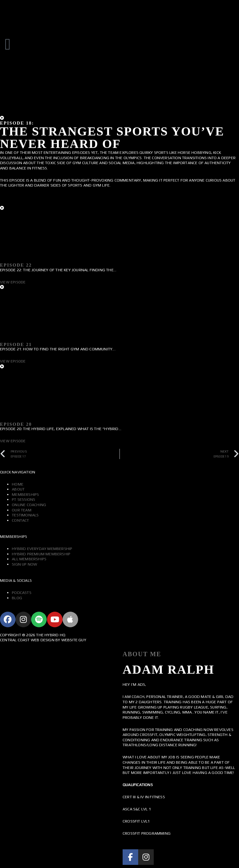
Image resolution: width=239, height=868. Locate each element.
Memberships (25, 494)
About (18, 489)
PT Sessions (23, 499)
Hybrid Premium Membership (41, 554)
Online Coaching (29, 505)
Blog (17, 598)
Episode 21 (16, 344)
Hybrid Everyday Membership (42, 549)
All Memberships (29, 559)
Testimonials (25, 515)
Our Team (22, 510)
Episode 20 (16, 424)
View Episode (13, 282)
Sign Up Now (24, 564)
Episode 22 (16, 265)
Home (18, 484)
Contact (20, 520)
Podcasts (22, 593)
